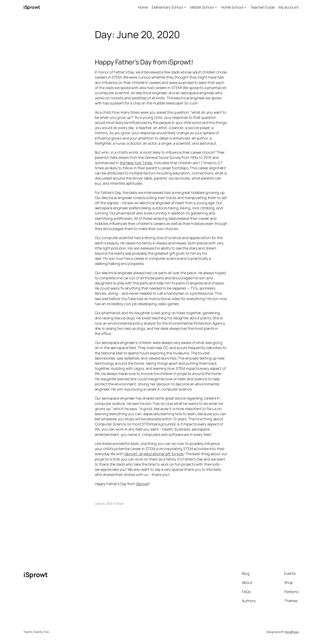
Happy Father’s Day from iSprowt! (144, 62)
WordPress (292, 632)
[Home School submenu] (245, 7)
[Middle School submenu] (216, 7)
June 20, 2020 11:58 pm (109, 504)
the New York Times (136, 163)
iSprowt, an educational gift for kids (154, 454)
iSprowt (32, 7)
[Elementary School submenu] (185, 7)
